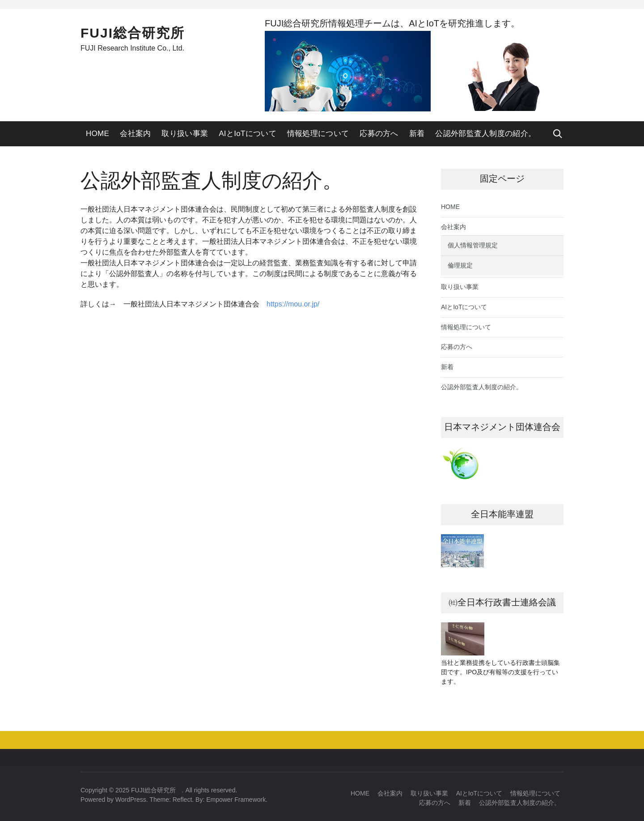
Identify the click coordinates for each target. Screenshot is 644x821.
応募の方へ (379, 134)
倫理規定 (460, 265)
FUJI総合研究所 (140, 33)
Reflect (182, 800)
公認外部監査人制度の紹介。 (485, 134)
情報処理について (318, 134)
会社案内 (135, 134)
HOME (97, 134)
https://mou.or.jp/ (293, 304)
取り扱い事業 (185, 134)
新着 (417, 134)
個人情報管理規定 (473, 245)
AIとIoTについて (248, 134)
